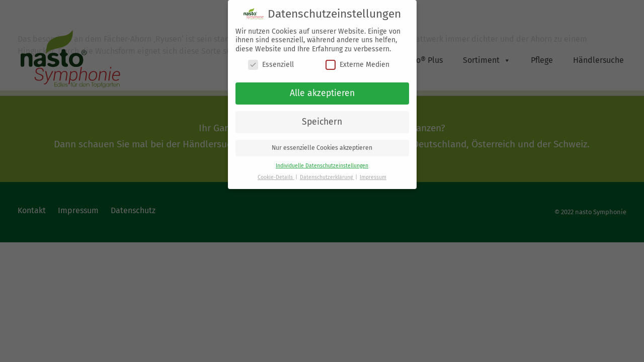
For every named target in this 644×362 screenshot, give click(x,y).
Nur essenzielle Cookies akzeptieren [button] (322, 143)
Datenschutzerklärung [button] (327, 173)
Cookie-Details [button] (276, 173)
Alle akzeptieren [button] (322, 89)
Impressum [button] (373, 173)
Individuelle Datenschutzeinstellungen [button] (322, 161)
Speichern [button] (322, 117)
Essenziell (271, 60)
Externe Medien (357, 60)
